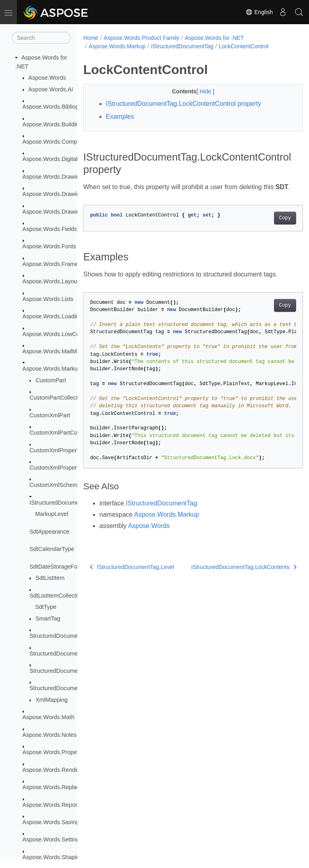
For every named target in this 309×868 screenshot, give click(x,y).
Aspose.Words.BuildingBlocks (61, 124)
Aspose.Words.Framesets (56, 264)
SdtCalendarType (52, 549)
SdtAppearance (49, 532)
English (259, 12)
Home (91, 38)
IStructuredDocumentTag (61, 503)
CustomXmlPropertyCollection (68, 468)
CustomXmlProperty (55, 450)
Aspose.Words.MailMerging (58, 351)
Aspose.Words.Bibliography (58, 107)
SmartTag (48, 619)
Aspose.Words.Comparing (56, 142)
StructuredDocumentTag (61, 636)
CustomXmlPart (50, 415)
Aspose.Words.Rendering (56, 770)
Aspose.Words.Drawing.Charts (62, 194)
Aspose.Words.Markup (52, 369)
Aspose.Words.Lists (48, 299)
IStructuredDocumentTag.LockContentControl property (183, 104)
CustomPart (51, 380)
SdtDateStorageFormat (59, 567)
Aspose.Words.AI (51, 89)
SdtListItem (50, 578)
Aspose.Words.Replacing (55, 787)
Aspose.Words (47, 78)
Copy (269, 228)
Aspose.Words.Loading (53, 316)
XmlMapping (51, 700)
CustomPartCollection (57, 398)
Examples (120, 116)
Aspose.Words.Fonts (49, 246)
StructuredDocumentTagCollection (73, 654)
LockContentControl (244, 46)
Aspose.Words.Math (48, 717)
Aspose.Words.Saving (51, 822)
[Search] (41, 38)
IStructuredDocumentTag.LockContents (228, 577)
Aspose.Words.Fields (50, 229)
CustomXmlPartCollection (62, 433)
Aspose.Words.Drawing (53, 177)
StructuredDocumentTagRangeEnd (74, 671)
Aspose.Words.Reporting (55, 805)
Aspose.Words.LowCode (54, 334)
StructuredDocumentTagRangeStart (75, 688)
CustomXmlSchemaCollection (68, 485)
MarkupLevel (51, 514)
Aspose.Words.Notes (50, 735)
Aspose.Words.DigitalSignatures (64, 159)
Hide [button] (198, 91)
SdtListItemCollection (57, 596)
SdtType (46, 607)
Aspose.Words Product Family (142, 38)
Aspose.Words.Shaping (53, 857)
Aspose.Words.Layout (51, 281)
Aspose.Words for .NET (214, 38)
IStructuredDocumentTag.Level (132, 577)
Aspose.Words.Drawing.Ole (58, 212)
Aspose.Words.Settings (53, 839)
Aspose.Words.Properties (55, 752)
